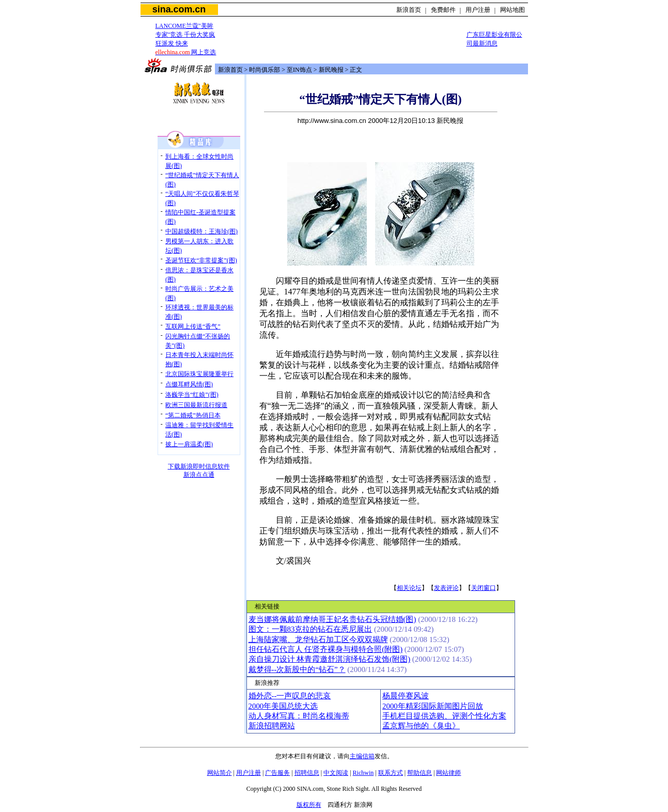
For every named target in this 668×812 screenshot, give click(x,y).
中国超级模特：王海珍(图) (201, 231)
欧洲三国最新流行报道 (196, 405)
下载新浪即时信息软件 (199, 466)
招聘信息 (307, 773)
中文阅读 (336, 773)
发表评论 (446, 588)
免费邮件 (443, 10)
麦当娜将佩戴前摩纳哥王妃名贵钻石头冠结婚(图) (332, 619)
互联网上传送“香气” (193, 326)
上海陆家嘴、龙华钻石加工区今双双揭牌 (318, 639)
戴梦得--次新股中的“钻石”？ (297, 669)
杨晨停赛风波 (406, 696)
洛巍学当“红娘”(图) (192, 395)
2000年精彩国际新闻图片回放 (433, 706)
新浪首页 (409, 10)
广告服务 (277, 773)
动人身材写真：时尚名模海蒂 (299, 716)
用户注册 (478, 10)
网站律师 (448, 773)
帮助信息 (420, 773)
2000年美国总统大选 (283, 706)
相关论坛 (409, 588)
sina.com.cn (179, 9)
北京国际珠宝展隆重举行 (199, 374)
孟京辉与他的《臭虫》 (421, 726)
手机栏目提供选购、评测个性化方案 (444, 716)
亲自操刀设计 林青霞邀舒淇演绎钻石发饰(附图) (330, 659)
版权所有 (309, 805)
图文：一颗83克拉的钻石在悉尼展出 (310, 629)
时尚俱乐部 (265, 70)
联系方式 (391, 773)
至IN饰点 (299, 70)
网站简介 (220, 773)
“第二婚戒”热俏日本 (193, 415)
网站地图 (512, 10)
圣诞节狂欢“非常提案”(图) (201, 260)
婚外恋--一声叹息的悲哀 (290, 696)
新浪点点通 (199, 475)
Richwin (363, 773)
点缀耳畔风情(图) (189, 384)
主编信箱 (362, 756)
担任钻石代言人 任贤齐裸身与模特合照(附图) (326, 649)
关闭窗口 (484, 588)
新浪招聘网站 (272, 726)
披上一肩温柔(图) (189, 444)
